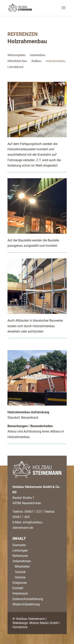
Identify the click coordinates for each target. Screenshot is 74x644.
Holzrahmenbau (56, 61)
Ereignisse (20, 583)
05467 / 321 (33, 512)
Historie (19, 577)
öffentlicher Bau (17, 61)
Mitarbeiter (21, 566)
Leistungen (20, 550)
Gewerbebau (38, 55)
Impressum (20, 593)
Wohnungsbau (16, 55)
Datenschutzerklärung (28, 599)
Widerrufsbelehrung (26, 604)
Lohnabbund (15, 67)
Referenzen (20, 556)
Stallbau (36, 61)
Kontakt (18, 588)
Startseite (19, 545)
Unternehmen (22, 561)
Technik (19, 572)
